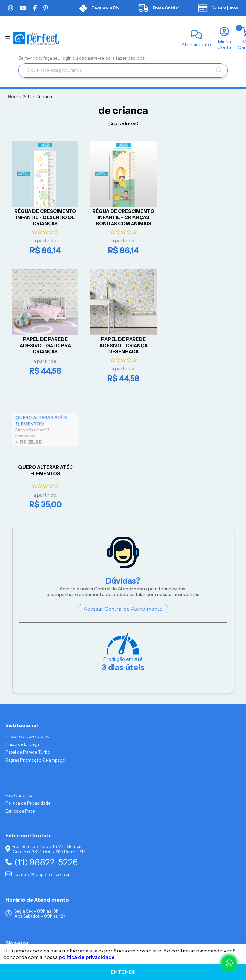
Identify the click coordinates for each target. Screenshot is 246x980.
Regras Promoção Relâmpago (35, 631)
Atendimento (196, 45)
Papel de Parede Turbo (28, 624)
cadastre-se (92, 58)
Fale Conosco (19, 667)
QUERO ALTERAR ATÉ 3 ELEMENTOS (121, 340)
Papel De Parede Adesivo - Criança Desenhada (44, 343)
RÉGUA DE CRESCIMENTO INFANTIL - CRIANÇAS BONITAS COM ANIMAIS (121, 216)
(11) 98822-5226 (41, 734)
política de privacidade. (87, 957)
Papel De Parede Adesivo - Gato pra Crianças (198, 216)
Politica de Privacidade (28, 675)
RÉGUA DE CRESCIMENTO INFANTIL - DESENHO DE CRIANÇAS (45, 216)
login (67, 58)
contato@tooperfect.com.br (37, 746)
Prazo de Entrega (22, 616)
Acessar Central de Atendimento (123, 480)
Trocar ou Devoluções (27, 608)
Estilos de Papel (20, 683)
